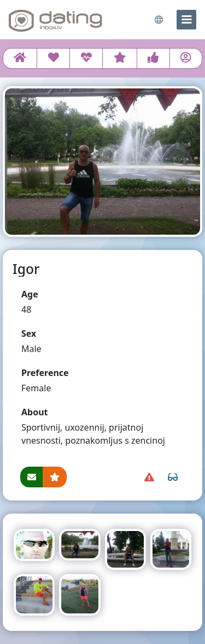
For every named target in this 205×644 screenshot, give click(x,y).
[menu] (186, 20)
